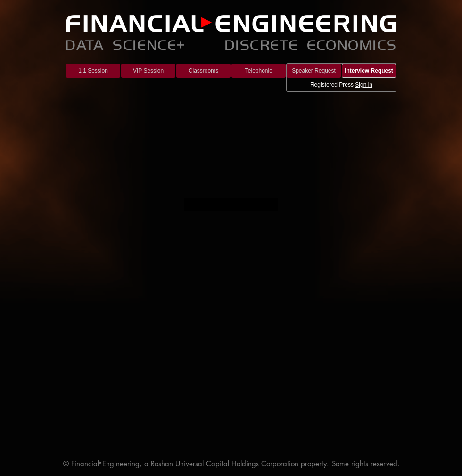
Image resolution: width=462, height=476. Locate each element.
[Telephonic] (259, 71)
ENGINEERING (307, 24)
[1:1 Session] (93, 71)
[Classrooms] (203, 71)
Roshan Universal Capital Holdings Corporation (225, 464)
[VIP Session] (148, 71)
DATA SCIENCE (121, 44)
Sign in (364, 85)
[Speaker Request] (314, 71)
